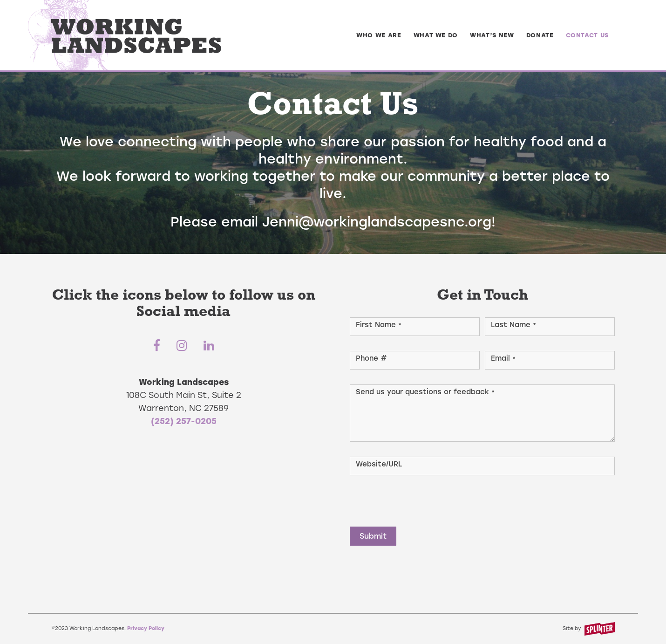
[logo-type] (136, 35)
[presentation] (421, 499)
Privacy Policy (146, 628)
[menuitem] (379, 35)
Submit (373, 536)
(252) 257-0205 (184, 421)
